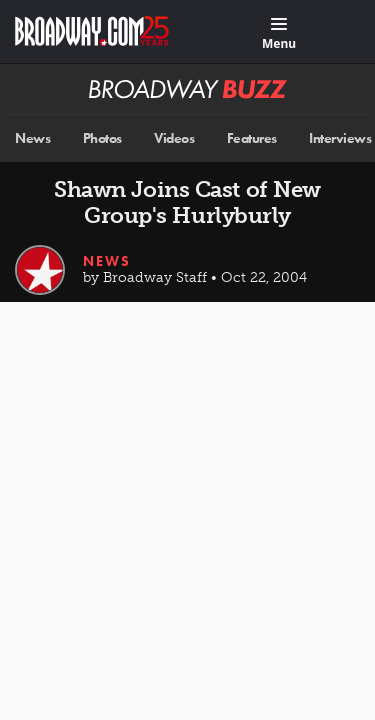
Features (252, 138)
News (32, 138)
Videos (174, 138)
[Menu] (279, 34)
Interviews (340, 138)
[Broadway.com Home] (92, 31)
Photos (102, 138)
